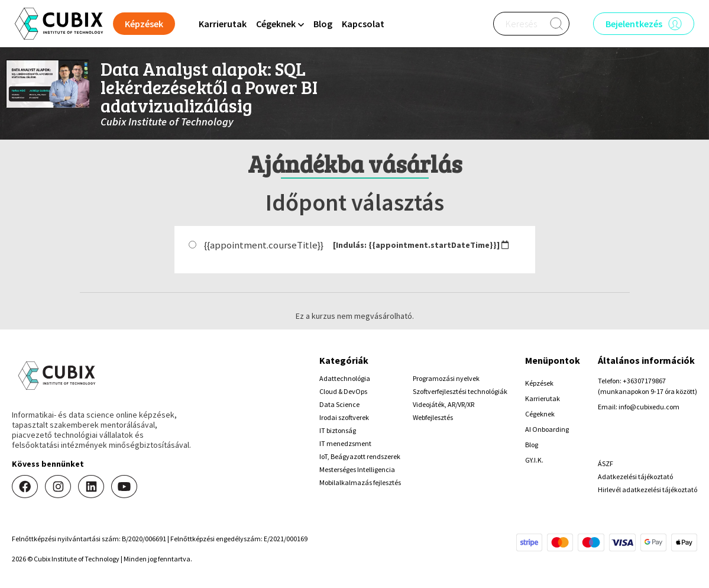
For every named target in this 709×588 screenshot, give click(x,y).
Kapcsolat (363, 24)
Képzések (539, 383)
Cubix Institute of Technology (167, 122)
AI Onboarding (547, 429)
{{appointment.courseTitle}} (264, 245)
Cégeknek (540, 414)
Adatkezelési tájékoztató (635, 476)
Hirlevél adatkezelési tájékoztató (648, 490)
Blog (323, 24)
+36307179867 (644, 381)
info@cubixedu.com (649, 407)
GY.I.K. (534, 460)
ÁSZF (606, 463)
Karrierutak (223, 24)
